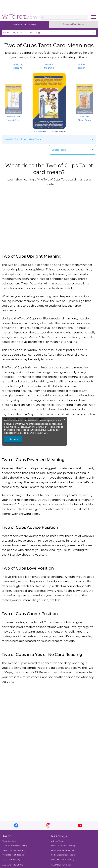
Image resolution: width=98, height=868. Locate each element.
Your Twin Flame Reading (63, 859)
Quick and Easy (35, 131)
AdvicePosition (81, 66)
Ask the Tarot (57, 841)
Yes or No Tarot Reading (13, 855)
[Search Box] (64, 17)
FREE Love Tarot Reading (14, 850)
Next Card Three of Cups (84, 117)
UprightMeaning (18, 66)
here (42, 430)
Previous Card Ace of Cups (14, 117)
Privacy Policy (22, 433)
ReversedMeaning (49, 66)
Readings (59, 836)
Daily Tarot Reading (11, 859)
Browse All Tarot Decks (73, 24)
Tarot (7, 836)
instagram (48, 825)
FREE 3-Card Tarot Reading (15, 846)
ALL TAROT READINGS (13, 865)
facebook (16, 825)
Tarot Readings (9, 841)
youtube (80, 825)
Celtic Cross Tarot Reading (63, 855)
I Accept (13, 439)
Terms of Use (41, 433)
